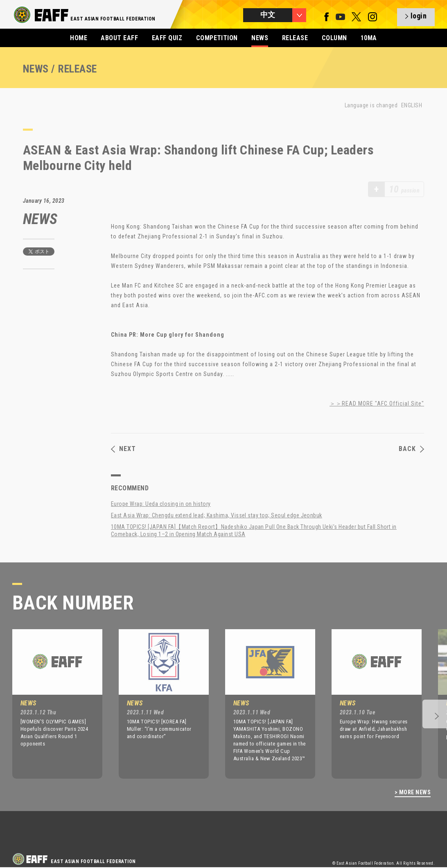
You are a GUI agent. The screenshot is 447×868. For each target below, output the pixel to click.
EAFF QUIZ (167, 38)
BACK (411, 449)
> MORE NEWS (413, 792)
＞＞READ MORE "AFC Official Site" (377, 403)
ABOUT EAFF (119, 38)
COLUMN (334, 38)
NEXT (123, 449)
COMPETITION (217, 38)
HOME (79, 38)
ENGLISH (412, 105)
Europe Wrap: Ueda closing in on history (161, 504)
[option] (51, 704)
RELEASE (295, 38)
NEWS (260, 38)
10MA (369, 38)
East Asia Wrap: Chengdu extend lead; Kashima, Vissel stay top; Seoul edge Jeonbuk (217, 515)
